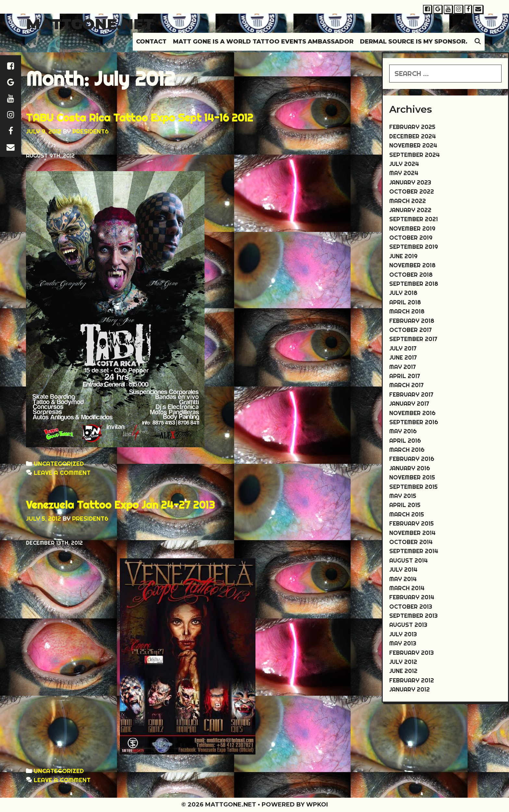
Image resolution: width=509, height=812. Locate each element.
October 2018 (411, 275)
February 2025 (412, 127)
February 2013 (411, 653)
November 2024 (413, 145)
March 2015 (407, 514)
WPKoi (317, 805)
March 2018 (407, 311)
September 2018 (414, 284)
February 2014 (412, 597)
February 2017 (411, 394)
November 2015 (412, 477)
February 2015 (411, 523)
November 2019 (412, 228)
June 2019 (403, 256)
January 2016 (410, 468)
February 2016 (412, 459)
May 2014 (403, 579)
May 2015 (403, 496)
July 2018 (403, 293)
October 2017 (410, 330)
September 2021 (414, 219)
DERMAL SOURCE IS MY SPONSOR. (414, 42)
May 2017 (403, 367)
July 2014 (403, 570)
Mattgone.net (90, 24)
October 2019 (411, 238)
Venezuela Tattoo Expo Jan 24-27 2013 (120, 505)
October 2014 (411, 542)
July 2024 (404, 164)
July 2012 (403, 662)
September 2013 (413, 616)
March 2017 (406, 385)
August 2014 (409, 560)
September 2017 (413, 339)
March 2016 (407, 450)
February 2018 (412, 321)
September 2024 (415, 155)
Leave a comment (62, 473)
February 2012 (412, 680)
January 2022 (410, 210)
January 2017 (409, 404)
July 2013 (403, 634)
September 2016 (414, 422)
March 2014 (407, 588)
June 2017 (403, 357)
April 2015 (405, 505)
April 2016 (405, 441)
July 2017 (403, 348)
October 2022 (412, 191)
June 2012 (403, 671)
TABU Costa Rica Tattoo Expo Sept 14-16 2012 (140, 118)
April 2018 (405, 302)
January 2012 (410, 689)
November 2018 (412, 265)
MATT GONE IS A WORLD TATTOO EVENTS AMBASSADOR (263, 42)
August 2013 (408, 625)
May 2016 (403, 431)
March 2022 (408, 201)
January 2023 (410, 182)
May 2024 (404, 173)
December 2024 (413, 136)
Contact (151, 42)
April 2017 (405, 376)
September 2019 (414, 247)
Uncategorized (59, 464)
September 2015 (413, 487)
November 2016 (412, 413)
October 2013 (411, 607)
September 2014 (414, 551)
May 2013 (403, 643)
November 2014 (412, 533)
